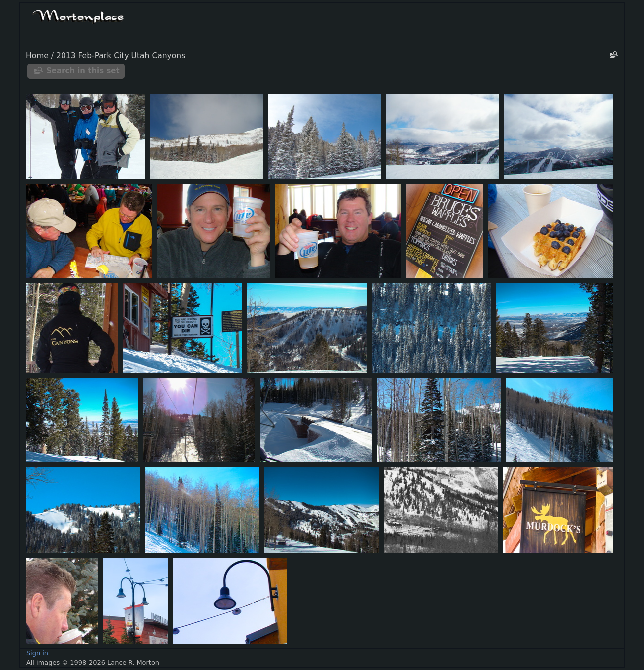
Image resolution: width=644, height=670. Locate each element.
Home (37, 56)
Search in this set (83, 71)
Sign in (37, 653)
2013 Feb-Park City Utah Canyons (121, 56)
